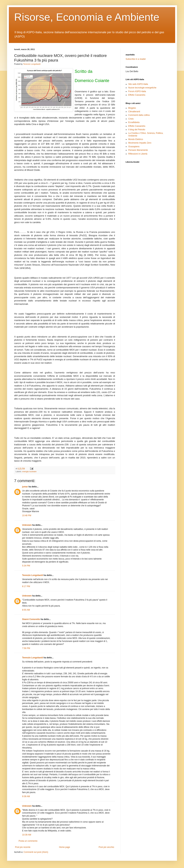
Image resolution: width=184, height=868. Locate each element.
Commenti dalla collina (139, 115)
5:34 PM (26, 566)
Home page (65, 847)
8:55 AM (26, 610)
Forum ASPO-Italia (137, 91)
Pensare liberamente (138, 150)
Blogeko (132, 108)
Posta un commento (28, 841)
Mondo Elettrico (136, 139)
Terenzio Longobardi (32, 64)
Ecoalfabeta (134, 122)
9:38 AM (26, 796)
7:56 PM (26, 648)
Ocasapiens (134, 147)
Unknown (27, 525)
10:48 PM (27, 515)
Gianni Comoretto (31, 619)
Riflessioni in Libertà (138, 154)
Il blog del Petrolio (137, 130)
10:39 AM (27, 835)
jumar (25, 487)
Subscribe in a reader (136, 59)
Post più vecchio (106, 847)
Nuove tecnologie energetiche (142, 88)
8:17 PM (26, 586)
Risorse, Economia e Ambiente (87, 17)
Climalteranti (134, 112)
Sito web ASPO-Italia (138, 84)
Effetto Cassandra (137, 95)
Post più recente (23, 847)
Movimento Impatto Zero (140, 143)
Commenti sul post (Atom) (36, 852)
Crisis (131, 119)
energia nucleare (29, 471)
